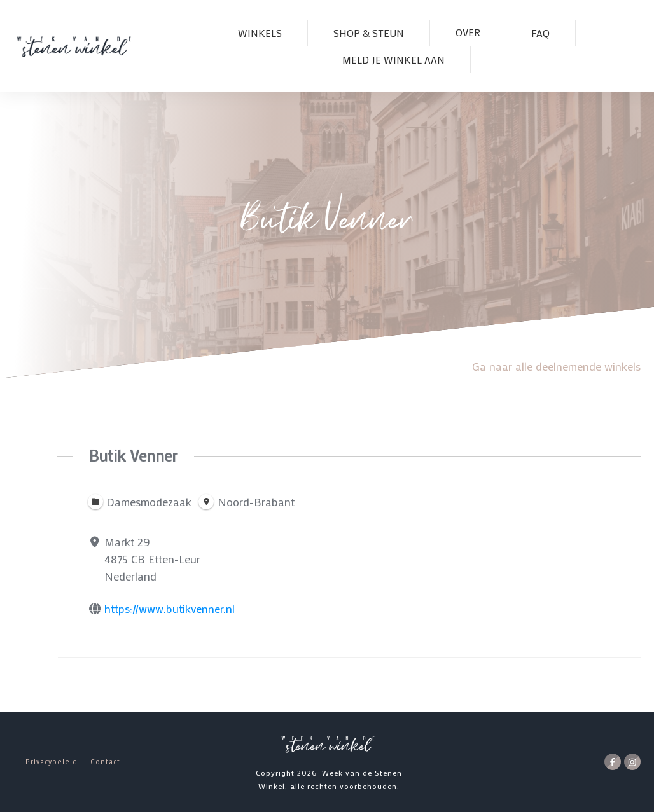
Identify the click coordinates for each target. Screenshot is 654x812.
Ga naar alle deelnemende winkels (556, 366)
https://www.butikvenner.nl (170, 609)
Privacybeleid (52, 762)
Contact (105, 762)
